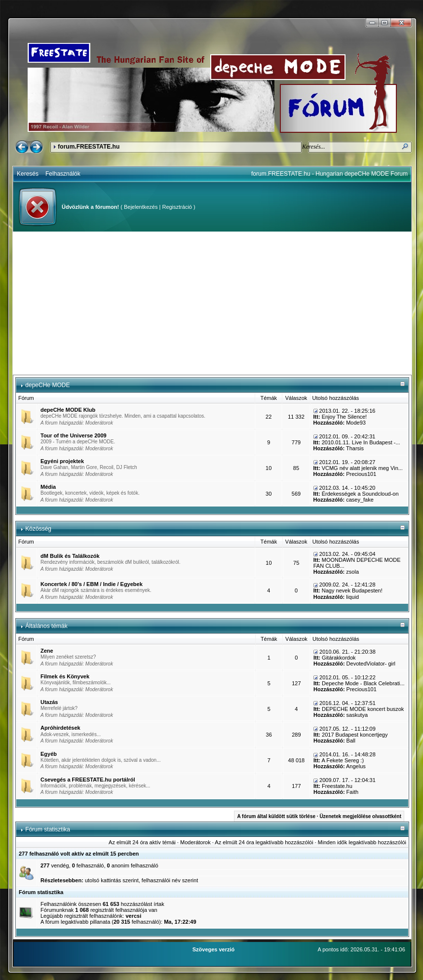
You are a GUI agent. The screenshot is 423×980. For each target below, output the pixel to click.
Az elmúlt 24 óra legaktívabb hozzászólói (264, 842)
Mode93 (356, 423)
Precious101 (361, 474)
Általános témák (46, 626)
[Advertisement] (212, 303)
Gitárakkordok (339, 658)
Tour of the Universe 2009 (74, 435)
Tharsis (355, 448)
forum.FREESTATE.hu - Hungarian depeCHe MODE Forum (329, 174)
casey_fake (360, 500)
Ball (351, 741)
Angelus (356, 766)
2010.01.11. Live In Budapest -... (361, 442)
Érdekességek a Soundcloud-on (360, 494)
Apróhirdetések (60, 728)
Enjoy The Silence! (345, 417)
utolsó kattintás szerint (112, 880)
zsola (352, 572)
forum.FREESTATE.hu (89, 147)
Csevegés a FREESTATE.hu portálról (88, 780)
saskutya (357, 715)
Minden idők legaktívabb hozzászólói (362, 842)
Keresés (28, 174)
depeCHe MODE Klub (68, 410)
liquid (352, 597)
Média (48, 487)
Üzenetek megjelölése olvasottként (360, 816)
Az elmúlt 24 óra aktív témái (142, 842)
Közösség (38, 529)
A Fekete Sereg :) (343, 760)
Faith (352, 792)
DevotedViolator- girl (371, 664)
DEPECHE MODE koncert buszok (363, 709)
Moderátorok (99, 423)
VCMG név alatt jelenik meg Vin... (362, 468)
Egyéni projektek (62, 461)
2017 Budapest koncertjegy (355, 735)
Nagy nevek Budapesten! (352, 590)
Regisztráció (177, 207)
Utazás (49, 702)
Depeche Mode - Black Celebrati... (363, 683)
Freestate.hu (337, 786)
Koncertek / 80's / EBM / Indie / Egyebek (92, 584)
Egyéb (49, 754)
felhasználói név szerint (170, 880)
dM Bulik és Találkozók (70, 556)
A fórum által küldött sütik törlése (276, 816)
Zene (47, 651)
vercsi (133, 916)
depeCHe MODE (47, 385)
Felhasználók (63, 174)
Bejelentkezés (141, 207)
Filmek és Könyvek (65, 676)
